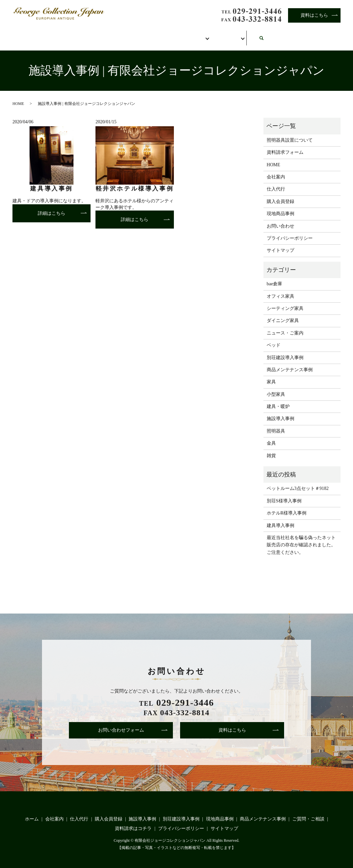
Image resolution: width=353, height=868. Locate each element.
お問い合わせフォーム (121, 723)
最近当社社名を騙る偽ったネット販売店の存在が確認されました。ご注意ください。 (301, 538)
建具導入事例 (280, 518)
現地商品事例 (280, 207)
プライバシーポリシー (290, 231)
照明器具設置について (290, 133)
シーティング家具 (285, 302)
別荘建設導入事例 (285, 350)
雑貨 (271, 448)
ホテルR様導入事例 (287, 506)
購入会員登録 (183, 35)
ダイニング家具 (283, 314)
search (331, 32)
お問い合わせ (280, 35)
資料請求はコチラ (133, 822)
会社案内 (82, 35)
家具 (271, 375)
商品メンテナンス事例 (290, 363)
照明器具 (276, 424)
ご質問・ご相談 (308, 812)
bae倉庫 (274, 277)
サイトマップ (280, 243)
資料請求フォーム (285, 145)
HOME (18, 96)
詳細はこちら (52, 206)
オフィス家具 (280, 289)
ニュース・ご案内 (285, 326)
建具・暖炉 (278, 400)
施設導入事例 (280, 412)
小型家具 (276, 387)
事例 (232, 35)
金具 (271, 436)
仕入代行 (130, 35)
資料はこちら (314, 15)
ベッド (274, 338)
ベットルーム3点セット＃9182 (298, 482)
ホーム (35, 35)
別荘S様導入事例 (284, 494)
